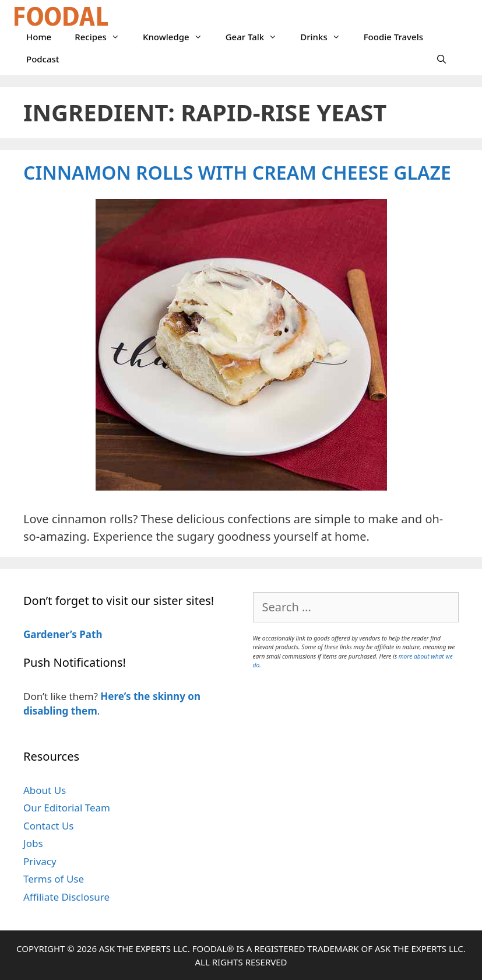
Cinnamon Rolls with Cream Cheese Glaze (237, 172)
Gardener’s (50, 634)
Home (39, 37)
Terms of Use (54, 879)
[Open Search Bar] (441, 59)
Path (90, 634)
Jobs (33, 843)
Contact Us (49, 826)
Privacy (40, 861)
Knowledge (178, 37)
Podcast (43, 59)
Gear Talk (257, 37)
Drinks (326, 37)
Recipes (103, 37)
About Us (45, 790)
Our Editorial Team (67, 808)
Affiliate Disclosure (66, 897)
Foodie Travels (393, 37)
